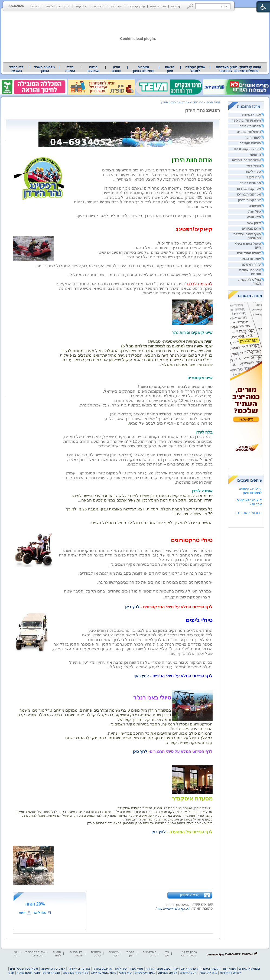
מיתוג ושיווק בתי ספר (246, 121)
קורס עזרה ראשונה (53, 969)
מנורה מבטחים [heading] (250, 296)
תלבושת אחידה (250, 126)
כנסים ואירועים (93, 69)
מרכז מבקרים (251, 229)
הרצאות (255, 155)
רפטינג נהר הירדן (202, 110)
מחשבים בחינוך (250, 183)
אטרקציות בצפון (249, 200)
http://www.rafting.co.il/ (173, 908)
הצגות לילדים (188, 973)
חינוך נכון (97, 6)
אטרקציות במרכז (249, 194)
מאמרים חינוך (114, 954)
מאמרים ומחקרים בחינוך (143, 69)
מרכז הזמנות (158, 6)
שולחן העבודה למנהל (195, 69)
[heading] (87, 816)
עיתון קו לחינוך (136, 6)
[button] (190, 6)
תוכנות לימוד (57, 954)
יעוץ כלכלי (126, 973)
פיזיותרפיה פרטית (76, 954)
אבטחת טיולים (51, 973)
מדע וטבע (254, 217)
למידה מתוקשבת (249, 253)
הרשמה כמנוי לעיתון (58, 6)
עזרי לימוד (254, 177)
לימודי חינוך (253, 138)
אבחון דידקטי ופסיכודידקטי (189, 954)
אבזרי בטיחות (251, 115)
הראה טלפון (190, 895)
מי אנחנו (35, 6)
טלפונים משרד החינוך (44, 69)
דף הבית (176, 6)
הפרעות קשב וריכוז (247, 149)
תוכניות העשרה (250, 143)
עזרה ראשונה (251, 265)
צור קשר (81, 6)
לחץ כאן (132, 607)
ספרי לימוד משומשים (76, 973)
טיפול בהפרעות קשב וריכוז (35, 954)
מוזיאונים (255, 206)
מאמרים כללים (96, 954)
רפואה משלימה (168, 973)
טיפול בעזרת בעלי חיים (24, 969)
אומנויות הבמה (251, 259)
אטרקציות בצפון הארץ (175, 102)
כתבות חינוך (130, 954)
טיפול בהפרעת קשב (104, 973)
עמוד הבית (213, 102)
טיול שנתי (254, 211)
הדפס (23, 913)
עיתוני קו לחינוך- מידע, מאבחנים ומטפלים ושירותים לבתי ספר (239, 69)
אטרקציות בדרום (249, 189)
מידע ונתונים (116, 69)
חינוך (11, 973)
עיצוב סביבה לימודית (246, 160)
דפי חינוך (198, 102)
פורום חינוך (115, 6)
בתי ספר (166, 954)
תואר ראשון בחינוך (28, 973)
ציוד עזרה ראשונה (79, 969)
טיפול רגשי (253, 166)
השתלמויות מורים (249, 132)
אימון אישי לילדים (145, 973)
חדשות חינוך (170, 69)
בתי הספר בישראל (16, 69)
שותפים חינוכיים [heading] (250, 480)
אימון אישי (254, 223)
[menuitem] (238, 69)
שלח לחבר (40, 913)
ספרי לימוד (253, 172)
